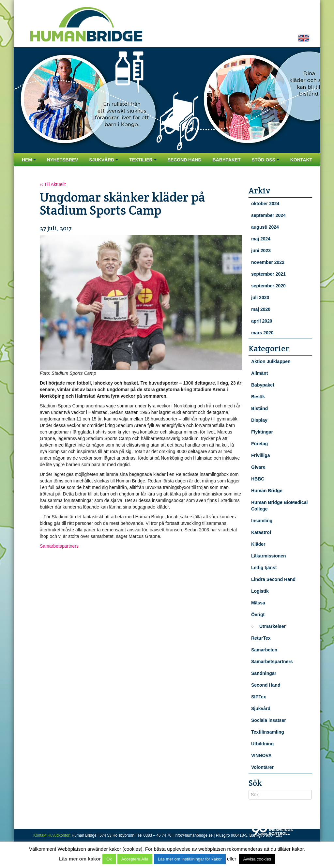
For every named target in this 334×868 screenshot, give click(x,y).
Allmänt (259, 373)
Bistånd (259, 408)
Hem (29, 160)
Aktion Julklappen (271, 361)
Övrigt (258, 615)
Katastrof (261, 532)
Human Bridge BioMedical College (279, 506)
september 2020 (268, 286)
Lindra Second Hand (273, 579)
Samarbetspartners (59, 546)
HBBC (258, 479)
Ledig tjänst (264, 568)
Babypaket (227, 160)
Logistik (260, 591)
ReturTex (261, 638)
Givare (258, 467)
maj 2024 (261, 239)
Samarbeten (264, 650)
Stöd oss (266, 160)
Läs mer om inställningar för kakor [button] (190, 859)
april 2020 (262, 321)
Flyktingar (262, 432)
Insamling (262, 521)
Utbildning (262, 744)
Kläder (258, 544)
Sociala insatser (269, 720)
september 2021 (268, 274)
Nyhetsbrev (63, 160)
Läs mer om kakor (80, 859)
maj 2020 (261, 309)
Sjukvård (104, 160)
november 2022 (268, 262)
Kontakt (301, 160)
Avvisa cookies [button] (257, 859)
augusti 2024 (265, 227)
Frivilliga (261, 455)
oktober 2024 (265, 204)
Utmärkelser (273, 626)
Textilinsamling (268, 732)
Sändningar (264, 673)
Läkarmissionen (269, 556)
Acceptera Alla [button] (135, 859)
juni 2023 (261, 251)
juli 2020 (260, 297)
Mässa (258, 603)
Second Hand (184, 160)
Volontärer (262, 767)
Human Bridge (267, 491)
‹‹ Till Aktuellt (53, 184)
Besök (258, 397)
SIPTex (259, 697)
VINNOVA (261, 755)
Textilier (143, 160)
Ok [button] (109, 859)
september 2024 (268, 215)
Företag (259, 444)
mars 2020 (262, 333)
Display (259, 420)
